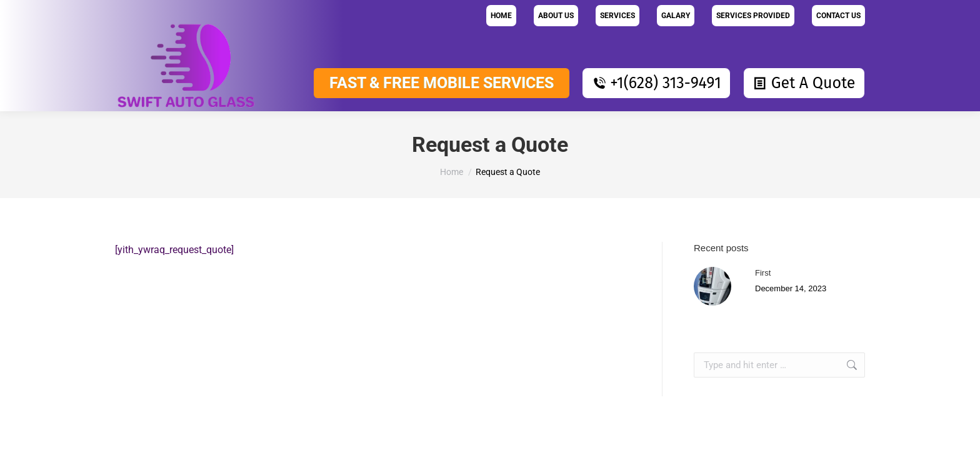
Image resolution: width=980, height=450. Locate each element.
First (763, 273)
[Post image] (723, 286)
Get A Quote (804, 83)
